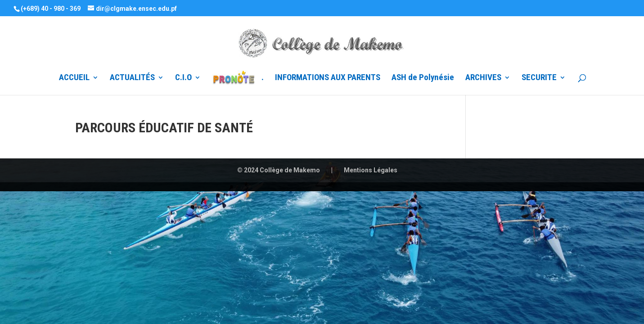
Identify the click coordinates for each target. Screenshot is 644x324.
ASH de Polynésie (423, 78)
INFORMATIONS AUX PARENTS (328, 78)
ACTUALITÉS (132, 78)
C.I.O (183, 78)
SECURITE (539, 78)
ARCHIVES (483, 78)
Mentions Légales (371, 170)
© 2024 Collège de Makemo (279, 170)
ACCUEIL (74, 78)
